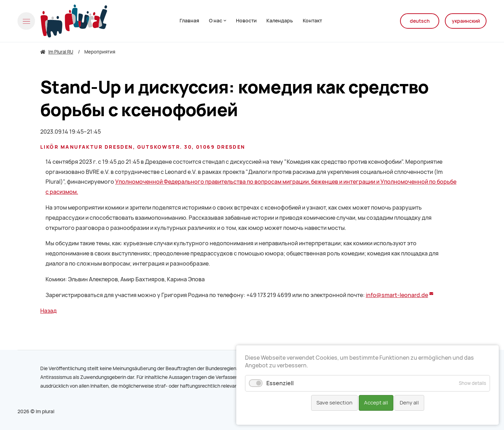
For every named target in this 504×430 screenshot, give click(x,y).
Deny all (409, 403)
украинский (466, 21)
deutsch (420, 21)
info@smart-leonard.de (397, 295)
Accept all (376, 403)
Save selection (334, 403)
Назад (48, 311)
